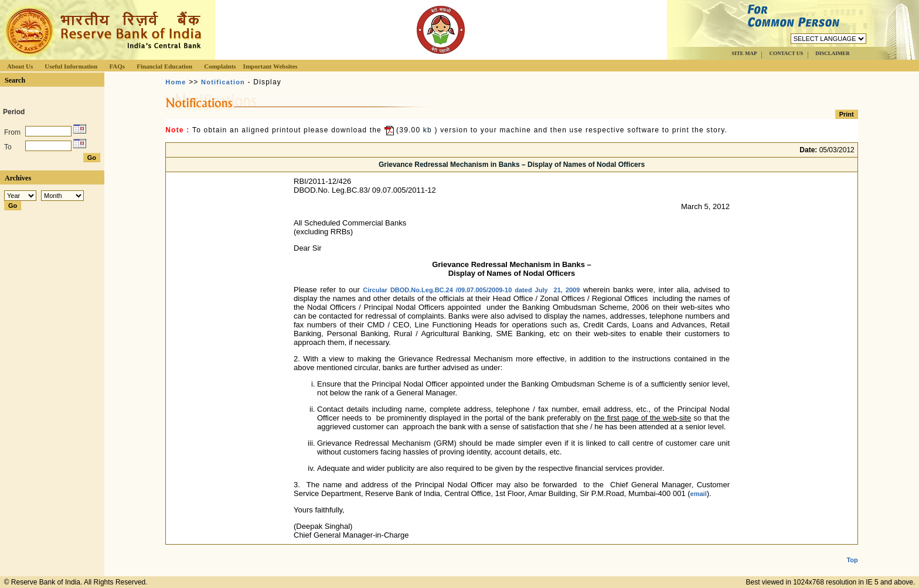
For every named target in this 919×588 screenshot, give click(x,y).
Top (852, 551)
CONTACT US (786, 53)
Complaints (220, 66)
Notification (223, 82)
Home (176, 82)
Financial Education (164, 66)
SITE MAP (744, 53)
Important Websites (270, 66)
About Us (20, 66)
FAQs (117, 66)
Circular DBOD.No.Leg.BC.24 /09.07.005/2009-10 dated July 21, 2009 (471, 290)
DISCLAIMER (833, 53)
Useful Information (71, 66)
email (699, 494)
